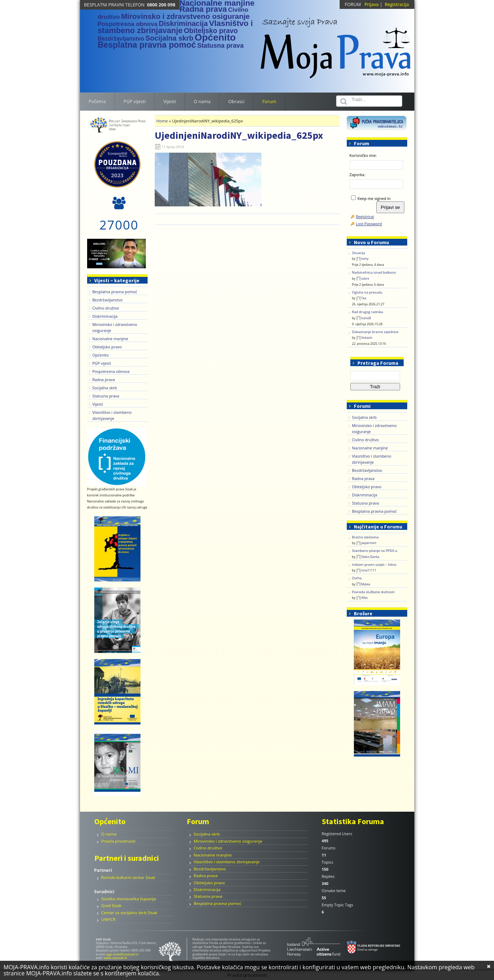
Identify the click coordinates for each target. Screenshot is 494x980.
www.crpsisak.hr (115, 958)
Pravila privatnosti (119, 841)
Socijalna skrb (105, 388)
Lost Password (369, 224)
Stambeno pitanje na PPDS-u (375, 551)
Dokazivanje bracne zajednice (375, 332)
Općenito (101, 355)
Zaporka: (358, 175)
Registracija (397, 4)
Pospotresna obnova (111, 371)
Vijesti (98, 404)
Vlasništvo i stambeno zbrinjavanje (227, 862)
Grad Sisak (111, 905)
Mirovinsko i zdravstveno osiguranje (228, 841)
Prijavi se (390, 207)
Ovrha (357, 578)
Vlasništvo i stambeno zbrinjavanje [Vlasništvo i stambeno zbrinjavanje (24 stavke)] (175, 27)
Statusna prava (106, 396)
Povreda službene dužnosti (373, 592)
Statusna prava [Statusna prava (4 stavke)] (220, 45)
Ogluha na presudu (367, 292)
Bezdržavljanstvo (108, 300)
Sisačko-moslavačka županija (129, 899)
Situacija (359, 253)
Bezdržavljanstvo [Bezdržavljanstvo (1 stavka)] (121, 39)
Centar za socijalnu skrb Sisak (129, 913)
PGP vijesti (102, 363)
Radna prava (104, 380)
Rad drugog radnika (368, 312)
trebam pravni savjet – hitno (374, 565)
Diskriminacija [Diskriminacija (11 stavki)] (183, 23)
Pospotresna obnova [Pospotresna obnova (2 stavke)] (128, 24)
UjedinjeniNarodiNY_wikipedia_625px (239, 135)
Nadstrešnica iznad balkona (374, 272)
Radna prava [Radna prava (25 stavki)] (203, 9)
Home (162, 121)
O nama (109, 834)
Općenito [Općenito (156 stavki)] (215, 37)
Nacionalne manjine (110, 339)
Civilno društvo (106, 308)
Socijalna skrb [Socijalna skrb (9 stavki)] (169, 38)
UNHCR (108, 919)
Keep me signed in (374, 198)
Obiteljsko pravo (107, 347)
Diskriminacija (105, 316)
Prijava (372, 4)
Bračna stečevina (365, 537)
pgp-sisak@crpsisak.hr (123, 954)
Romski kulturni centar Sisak (128, 877)
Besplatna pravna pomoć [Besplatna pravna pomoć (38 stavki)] (147, 45)
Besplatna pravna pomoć (115, 292)
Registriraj (365, 217)
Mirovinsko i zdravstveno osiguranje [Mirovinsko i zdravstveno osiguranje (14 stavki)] (185, 16)
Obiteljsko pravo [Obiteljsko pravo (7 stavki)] (211, 31)
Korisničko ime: (363, 155)
